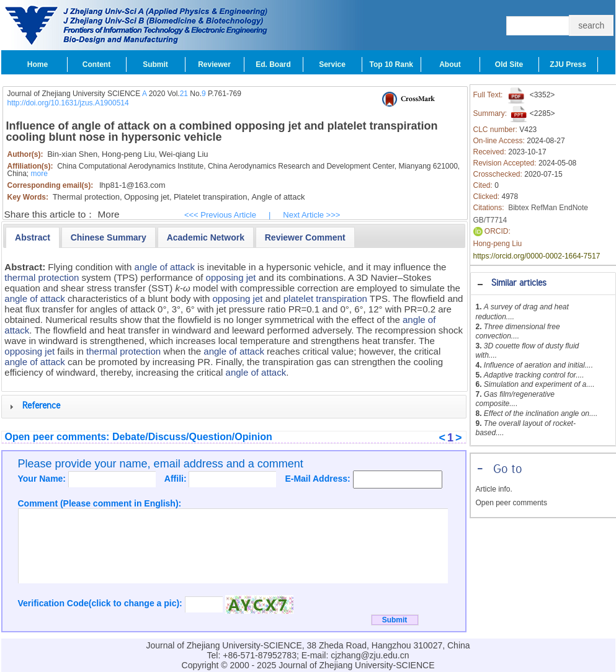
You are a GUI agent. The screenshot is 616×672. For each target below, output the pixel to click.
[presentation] (33, 237)
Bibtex (518, 208)
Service (332, 64)
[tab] (543, 284)
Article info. (494, 489)
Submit (155, 64)
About (450, 64)
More (109, 214)
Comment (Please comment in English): (100, 503)
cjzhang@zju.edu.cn (370, 655)
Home (38, 64)
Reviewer (214, 64)
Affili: (177, 479)
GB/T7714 (490, 220)
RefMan (544, 208)
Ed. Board (273, 64)
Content (96, 64)
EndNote (574, 208)
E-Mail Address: (319, 479)
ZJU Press (568, 64)
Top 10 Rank (391, 64)
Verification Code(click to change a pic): (101, 603)
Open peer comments (511, 503)
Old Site (509, 64)
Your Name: (43, 479)
